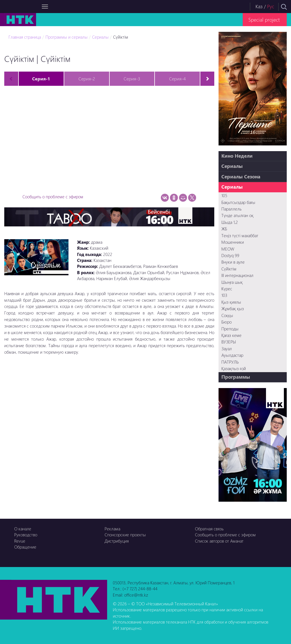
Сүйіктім (121, 37)
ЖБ (224, 229)
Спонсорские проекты (125, 535)
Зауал (227, 349)
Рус (271, 6)
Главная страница (25, 37)
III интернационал (237, 275)
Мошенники (233, 242)
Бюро (226, 322)
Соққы (227, 315)
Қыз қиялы (231, 302)
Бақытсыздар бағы (238, 202)
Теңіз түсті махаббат (240, 235)
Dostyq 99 (230, 255)
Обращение (25, 547)
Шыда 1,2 (230, 222)
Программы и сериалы (66, 37)
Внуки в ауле (233, 262)
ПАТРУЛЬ (230, 362)
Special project (264, 19)
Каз (259, 6)
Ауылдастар (232, 355)
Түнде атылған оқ (237, 215)
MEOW (228, 249)
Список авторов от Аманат (219, 541)
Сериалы (100, 37)
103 (224, 295)
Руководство (26, 535)
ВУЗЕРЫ (229, 342)
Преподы (230, 329)
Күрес (227, 289)
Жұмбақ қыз (233, 309)
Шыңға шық (232, 282)
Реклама (112, 529)
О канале (23, 529)
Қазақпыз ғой (234, 368)
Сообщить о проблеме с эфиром (53, 197)
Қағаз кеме (231, 335)
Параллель (231, 209)
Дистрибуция (117, 541)
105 (224, 195)
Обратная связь (209, 529)
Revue (20, 541)
